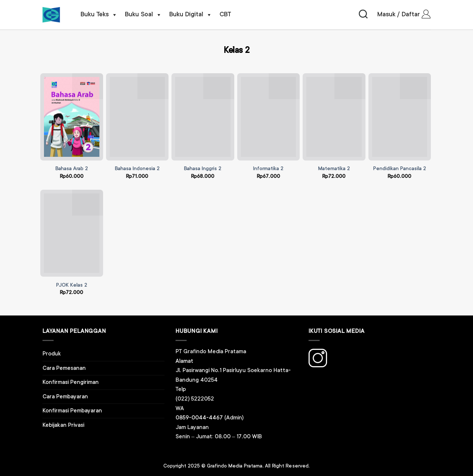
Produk (52, 354)
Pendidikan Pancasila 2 (400, 169)
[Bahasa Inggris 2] (203, 117)
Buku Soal (143, 15)
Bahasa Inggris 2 (203, 169)
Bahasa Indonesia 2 (137, 169)
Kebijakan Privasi (63, 425)
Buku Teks (99, 15)
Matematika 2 (334, 169)
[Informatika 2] (269, 117)
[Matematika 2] (334, 117)
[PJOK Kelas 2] (72, 233)
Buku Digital (191, 15)
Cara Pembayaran (65, 397)
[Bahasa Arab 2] (72, 117)
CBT (225, 15)
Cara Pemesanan (64, 368)
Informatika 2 (268, 169)
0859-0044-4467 (199, 418)
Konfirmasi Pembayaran (72, 411)
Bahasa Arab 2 (72, 169)
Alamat (184, 361)
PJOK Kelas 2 (72, 285)
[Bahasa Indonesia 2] (137, 117)
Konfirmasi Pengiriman (71, 382)
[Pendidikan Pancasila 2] (400, 117)
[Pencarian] (363, 15)
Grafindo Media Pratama (235, 466)
